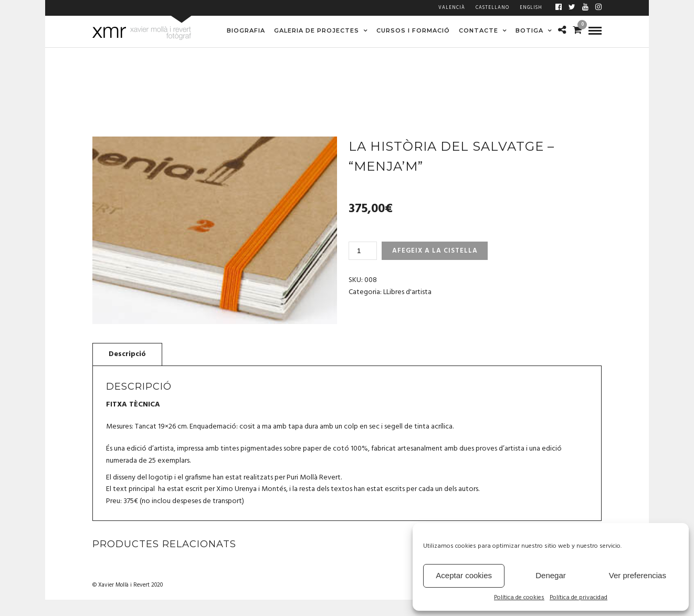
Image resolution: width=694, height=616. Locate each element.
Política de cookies (519, 598)
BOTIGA (529, 30)
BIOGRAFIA (246, 30)
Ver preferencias (638, 575)
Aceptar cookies (464, 575)
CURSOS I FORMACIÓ (413, 30)
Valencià (452, 8)
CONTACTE (479, 30)
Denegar (551, 575)
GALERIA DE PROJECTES (317, 30)
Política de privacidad (579, 598)
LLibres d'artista (407, 292)
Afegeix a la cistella (435, 251)
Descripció (127, 354)
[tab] (127, 354)
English (531, 8)
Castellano (492, 8)
